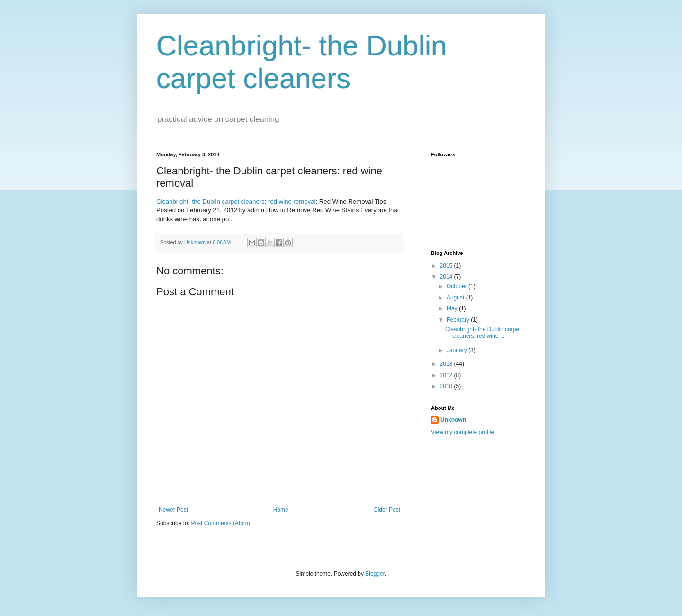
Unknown (453, 420)
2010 (447, 386)
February (459, 320)
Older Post (387, 510)
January (458, 350)
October (458, 286)
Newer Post (173, 510)
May (453, 308)
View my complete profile (462, 432)
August (456, 298)
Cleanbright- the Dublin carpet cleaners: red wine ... (483, 333)
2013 (447, 364)
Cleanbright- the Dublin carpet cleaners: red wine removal (236, 202)
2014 (447, 277)
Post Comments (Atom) (220, 523)
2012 (447, 375)
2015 (447, 266)
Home (281, 510)
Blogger (375, 574)
